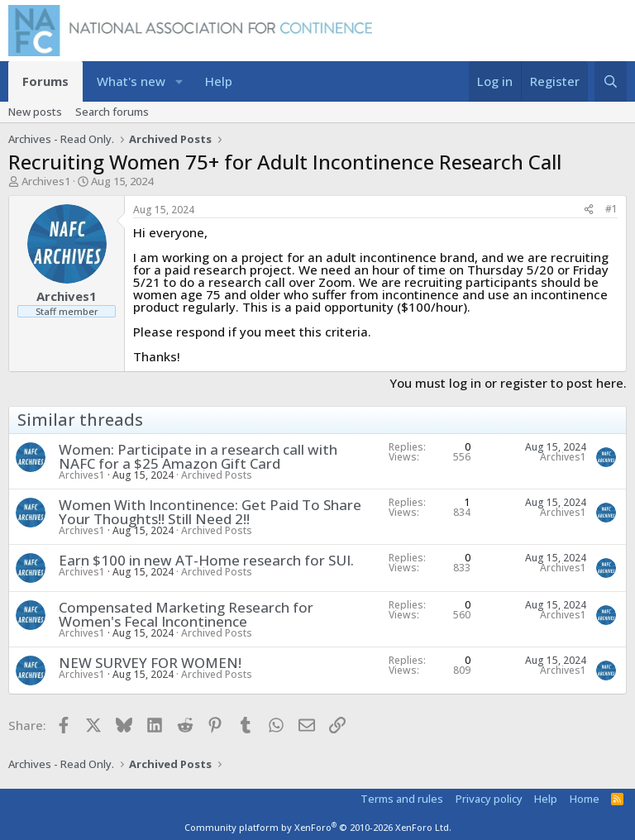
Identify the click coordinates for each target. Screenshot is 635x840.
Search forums (112, 112)
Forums (45, 81)
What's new (131, 81)
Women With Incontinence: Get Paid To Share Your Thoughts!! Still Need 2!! (210, 512)
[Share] (589, 210)
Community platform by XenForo (318, 827)
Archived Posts (217, 475)
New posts (35, 112)
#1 (611, 209)
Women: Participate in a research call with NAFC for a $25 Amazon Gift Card (198, 456)
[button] (179, 81)
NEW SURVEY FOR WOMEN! (150, 663)
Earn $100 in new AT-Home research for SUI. (206, 560)
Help (219, 81)
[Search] (611, 81)
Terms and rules (402, 799)
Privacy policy (489, 799)
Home (585, 799)
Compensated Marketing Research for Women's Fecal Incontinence (186, 614)
